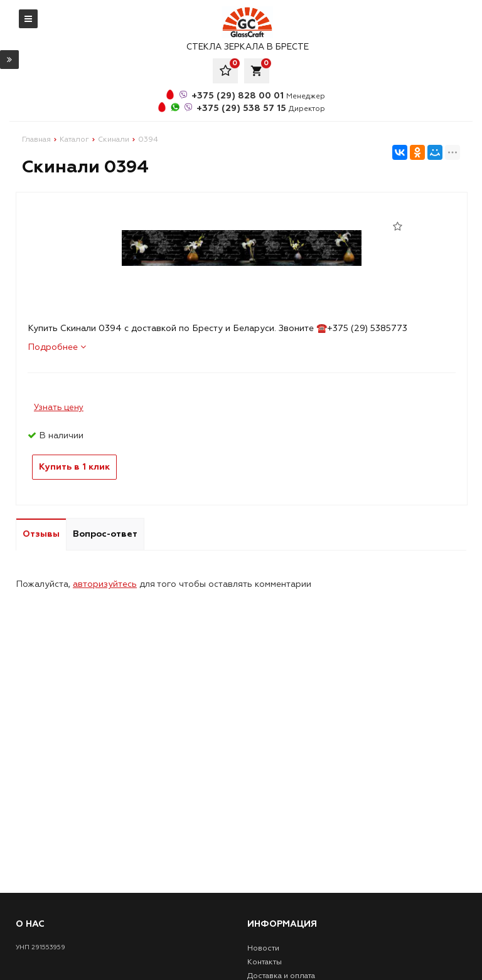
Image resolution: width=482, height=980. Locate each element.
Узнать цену (59, 408)
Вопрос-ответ (105, 534)
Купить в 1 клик (74, 467)
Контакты (265, 962)
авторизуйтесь (105, 584)
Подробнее (57, 347)
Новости (263, 948)
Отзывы (41, 534)
